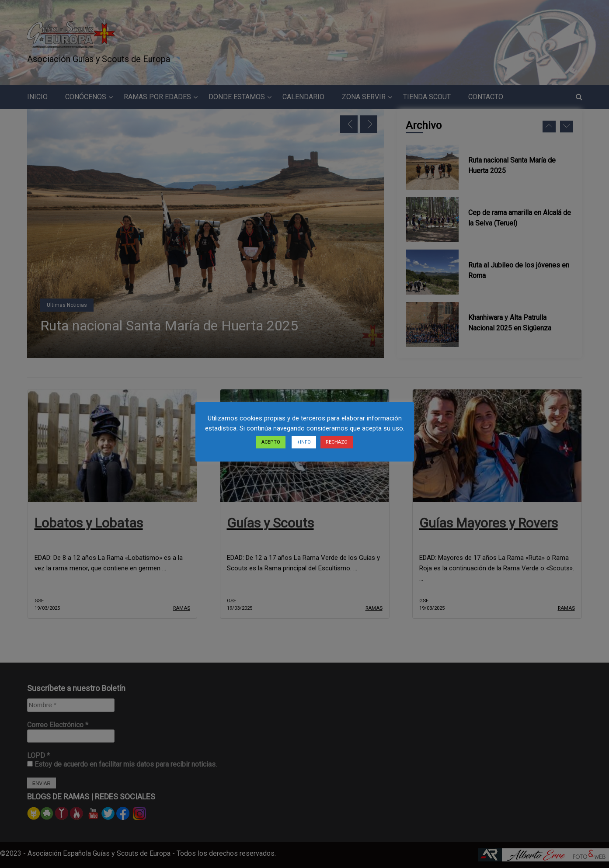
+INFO (304, 442)
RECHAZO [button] (337, 442)
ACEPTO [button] (271, 442)
